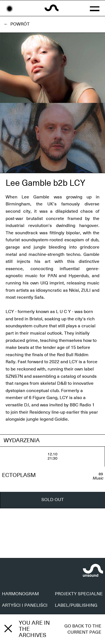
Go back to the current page (83, 629)
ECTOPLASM (19, 475)
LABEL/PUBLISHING (76, 605)
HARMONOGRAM (20, 594)
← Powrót (17, 24)
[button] (95, 8)
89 (101, 474)
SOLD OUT (53, 500)
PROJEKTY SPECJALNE (79, 594)
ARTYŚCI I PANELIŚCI (25, 605)
